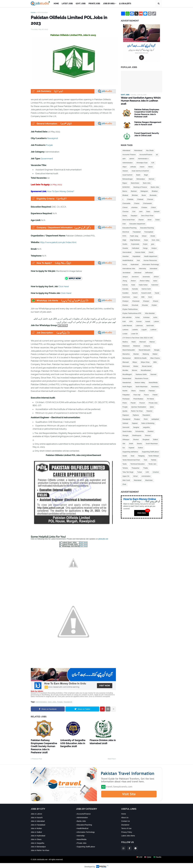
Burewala (153, 192)
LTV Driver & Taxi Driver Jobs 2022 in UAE (138, 334)
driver (150, 216)
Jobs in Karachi (37, 815)
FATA (124, 232)
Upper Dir (126, 473)
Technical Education (137, 460)
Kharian (125, 302)
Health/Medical (128, 257)
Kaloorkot (155, 281)
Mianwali (126, 359)
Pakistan (152, 387)
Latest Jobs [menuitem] (67, 4)
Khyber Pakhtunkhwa (130, 306)
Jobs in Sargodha (37, 841)
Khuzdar (145, 302)
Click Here (83, 542)
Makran (152, 338)
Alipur (125, 163)
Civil (134, 208)
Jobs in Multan (36, 826)
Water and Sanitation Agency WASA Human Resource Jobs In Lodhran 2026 (141, 99)
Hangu (145, 245)
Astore (142, 163)
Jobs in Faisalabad (38, 822)
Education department (137, 220)
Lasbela (135, 326)
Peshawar (126, 395)
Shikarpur (126, 436)
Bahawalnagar (128, 175)
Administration (42, 12)
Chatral (137, 200)
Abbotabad (126, 147)
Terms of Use (126, 826)
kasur (136, 294)
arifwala (133, 163)
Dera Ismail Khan (129, 216)
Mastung (146, 351)
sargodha (146, 424)
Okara (133, 387)
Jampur (125, 273)
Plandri (133, 399)
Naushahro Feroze (142, 375)
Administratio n (143, 155)
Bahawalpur (141, 175)
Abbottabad (138, 147)
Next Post (111, 756)
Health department (151, 253)
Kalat (133, 281)
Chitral (153, 204)
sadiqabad (155, 416)
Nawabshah (127, 379)
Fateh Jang (134, 232)
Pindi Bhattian (138, 395)
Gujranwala (135, 241)
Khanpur (146, 298)
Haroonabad (127, 249)
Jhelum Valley (145, 277)
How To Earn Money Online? (61, 191)
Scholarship (140, 428)
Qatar (152, 403)
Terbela (125, 465)
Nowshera (155, 383)
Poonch (142, 399)
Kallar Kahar (143, 281)
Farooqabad (149, 228)
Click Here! (64, 286)
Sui (124, 444)
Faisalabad (137, 228)
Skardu (139, 440)
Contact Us (125, 819)
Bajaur (125, 180)
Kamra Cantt (146, 285)
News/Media (153, 379)
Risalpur (137, 416)
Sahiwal (125, 420)
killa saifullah (127, 314)
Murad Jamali (147, 363)
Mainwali (143, 338)
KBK (143, 294)
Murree (134, 367)
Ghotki (153, 232)
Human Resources (150, 257)
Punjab (49, 145)
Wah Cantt (126, 477)
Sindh (131, 440)
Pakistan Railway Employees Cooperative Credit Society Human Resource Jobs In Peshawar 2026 (44, 745)
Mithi (155, 359)
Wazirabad (138, 477)
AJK (153, 159)
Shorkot (136, 436)
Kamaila (125, 285)
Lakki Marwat (127, 322)
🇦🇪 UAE (138, 857)
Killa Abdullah (150, 310)
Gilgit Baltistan (135, 237)
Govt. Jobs (52, 702)
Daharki (157, 208)
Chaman (150, 196)
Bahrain (152, 175)
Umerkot (156, 469)
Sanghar (136, 424)
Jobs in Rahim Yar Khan (40, 848)
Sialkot (155, 436)
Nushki (125, 387)
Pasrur (146, 391)
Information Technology (151, 261)
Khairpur (125, 298)
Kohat (137, 314)
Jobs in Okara (36, 837)
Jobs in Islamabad (38, 819)
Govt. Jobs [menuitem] (81, 4)
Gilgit (124, 237)
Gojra (146, 237)
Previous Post (37, 756)
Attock (150, 163)
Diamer (141, 216)
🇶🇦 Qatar (148, 857)
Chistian (144, 204)
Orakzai (142, 387)
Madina (125, 338)
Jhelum (133, 277)
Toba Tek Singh (128, 469)
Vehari (135, 473)
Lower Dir (135, 330)
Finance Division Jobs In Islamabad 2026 (101, 741)
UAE (147, 469)
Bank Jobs (147, 180)
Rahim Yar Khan (137, 408)
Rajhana (136, 412)
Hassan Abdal (140, 249)
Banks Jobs (155, 184)
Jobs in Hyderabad (38, 833)
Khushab (135, 302)
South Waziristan (152, 440)
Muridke (125, 367)
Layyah (144, 326)
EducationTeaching (147, 224)
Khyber (154, 302)
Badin (138, 171)
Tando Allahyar (154, 452)
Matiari (155, 351)
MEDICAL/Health (141, 355)
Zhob (124, 481)
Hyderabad (135, 261)
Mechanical (127, 355)
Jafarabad (138, 269)
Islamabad (153, 265)
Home (33, 12)
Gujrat (145, 241)
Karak (157, 289)
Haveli (151, 249)
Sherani (148, 432)
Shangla (125, 432)
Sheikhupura (137, 432)
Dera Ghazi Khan (147, 212)
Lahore (156, 318)
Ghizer (144, 232)
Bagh (146, 171)
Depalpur (134, 212)
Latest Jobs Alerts (128, 833)
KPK (131, 318)
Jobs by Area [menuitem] (109, 4)
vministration (146, 473)
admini (132, 155)
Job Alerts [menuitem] (125, 4)
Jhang (125, 277)
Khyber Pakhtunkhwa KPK (132, 310)
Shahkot (151, 428)
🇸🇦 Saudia (158, 857)
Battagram (144, 188)
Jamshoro (135, 273)
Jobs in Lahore (36, 811)
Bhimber (135, 192)
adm (124, 155)
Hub (138, 257)
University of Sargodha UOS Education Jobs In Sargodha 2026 (73, 742)
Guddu (125, 241)
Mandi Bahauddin (129, 346)
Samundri (126, 424)
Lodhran (153, 326)
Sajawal (135, 420)
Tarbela (154, 456)
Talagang (141, 452)
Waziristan (149, 477)
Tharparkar (136, 465)
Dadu (148, 208)
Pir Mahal (150, 395)
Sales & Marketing (148, 420)
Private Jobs (153, 399)
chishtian (134, 204)
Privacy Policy (127, 830)
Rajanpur (126, 412)
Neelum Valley (140, 379)
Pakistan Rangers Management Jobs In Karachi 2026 (148, 120)
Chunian (125, 208)
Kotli (124, 318)
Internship (142, 265)
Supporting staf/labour (130, 448)
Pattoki (155, 391)
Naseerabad (127, 375)
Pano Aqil (137, 391)
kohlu (155, 314)
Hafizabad (136, 245)
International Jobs (129, 265)
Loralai (125, 330)
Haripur (154, 245)
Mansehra (126, 351)
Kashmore (126, 294)
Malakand (126, 342)
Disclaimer (125, 822)
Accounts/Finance (146, 151)
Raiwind (149, 408)
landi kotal (150, 322)
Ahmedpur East (142, 159)
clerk (141, 208)
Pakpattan (126, 391)
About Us (125, 815)
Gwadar (125, 245)
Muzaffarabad (146, 367)
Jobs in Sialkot (36, 830)
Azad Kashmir (127, 171)
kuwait (148, 318)
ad (157, 151)
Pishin (125, 399)
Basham (134, 188)
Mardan (136, 351)
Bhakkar (155, 188)
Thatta (145, 465)
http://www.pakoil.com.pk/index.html (58, 242)
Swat (132, 452)
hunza (125, 261)
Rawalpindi (53, 138)
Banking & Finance (140, 184)
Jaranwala (146, 273)
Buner (144, 192)
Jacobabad (126, 269)
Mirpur (135, 359)
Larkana (125, 326)
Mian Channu (155, 355)
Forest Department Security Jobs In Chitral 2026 (147, 131)
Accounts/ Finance (129, 151)
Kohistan (147, 314)
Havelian (126, 253)
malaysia (147, 342)
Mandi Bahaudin (145, 346)
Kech (150, 294)
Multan (136, 363)
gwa (153, 241)
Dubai (157, 216)
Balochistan (135, 180)
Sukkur (140, 444)
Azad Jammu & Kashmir (140, 167)
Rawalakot (146, 412)
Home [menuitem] (56, 4)
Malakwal (137, 342)
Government (47, 159)
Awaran (125, 167)
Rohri (146, 416)
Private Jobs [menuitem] (94, 4)
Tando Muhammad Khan (131, 456)
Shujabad (146, 436)
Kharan (156, 298)
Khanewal (136, 298)
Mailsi (134, 338)
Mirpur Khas (145, 359)
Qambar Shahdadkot (139, 403)
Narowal (153, 371)
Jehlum (156, 273)
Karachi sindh (146, 289)
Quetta (125, 408)
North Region (127, 383)
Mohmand (126, 363)
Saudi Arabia (127, 428)
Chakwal (140, 196)
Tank (145, 456)
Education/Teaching (129, 224)
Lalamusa (139, 322)
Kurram (139, 318)
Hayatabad (136, 253)
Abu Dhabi (150, 147)
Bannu (125, 188)
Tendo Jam (152, 460)
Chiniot (125, 204)
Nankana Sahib (141, 371)
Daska (125, 212)
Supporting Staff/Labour (150, 448)
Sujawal (131, 444)
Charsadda (126, 200)
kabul (155, 277)
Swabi (125, 452)
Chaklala (130, 196)
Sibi (124, 440)
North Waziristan (142, 383)
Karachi (135, 289)
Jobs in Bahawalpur (38, 844)
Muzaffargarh (127, 371)
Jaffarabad (149, 269)
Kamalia (135, 285)
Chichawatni (148, 200)
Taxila (125, 460)
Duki (124, 220)
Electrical (126, 228)
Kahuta (125, 281)
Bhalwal (125, 192)
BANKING (126, 184)
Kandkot (125, 289)
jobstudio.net (103, 539)
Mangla (157, 346)
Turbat (140, 469)
